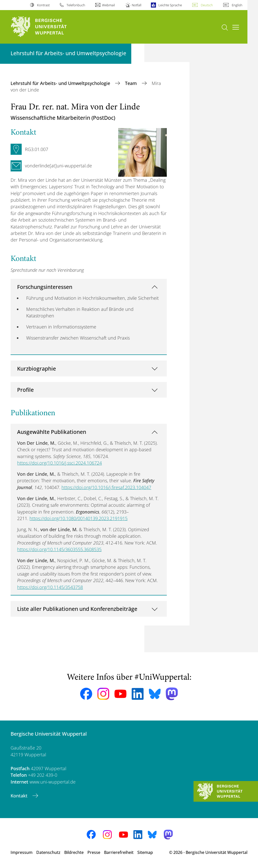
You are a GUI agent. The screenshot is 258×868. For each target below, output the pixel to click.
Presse (94, 852)
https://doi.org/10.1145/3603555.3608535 (59, 549)
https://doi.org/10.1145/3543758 (50, 587)
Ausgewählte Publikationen (52, 432)
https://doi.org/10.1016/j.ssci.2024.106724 (59, 463)
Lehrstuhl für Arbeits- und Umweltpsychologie (61, 83)
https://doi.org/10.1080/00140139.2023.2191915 (78, 518)
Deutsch (207, 5)
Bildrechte (74, 852)
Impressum (22, 852)
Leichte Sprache (170, 5)
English (237, 5)
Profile (25, 390)
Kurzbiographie (37, 368)
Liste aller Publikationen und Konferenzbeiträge (77, 609)
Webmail (108, 5)
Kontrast (43, 5)
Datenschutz (48, 852)
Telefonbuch (76, 5)
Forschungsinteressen (45, 287)
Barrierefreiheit (119, 852)
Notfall (137, 5)
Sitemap (145, 852)
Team (132, 83)
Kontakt (20, 796)
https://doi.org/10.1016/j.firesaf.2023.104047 (106, 487)
